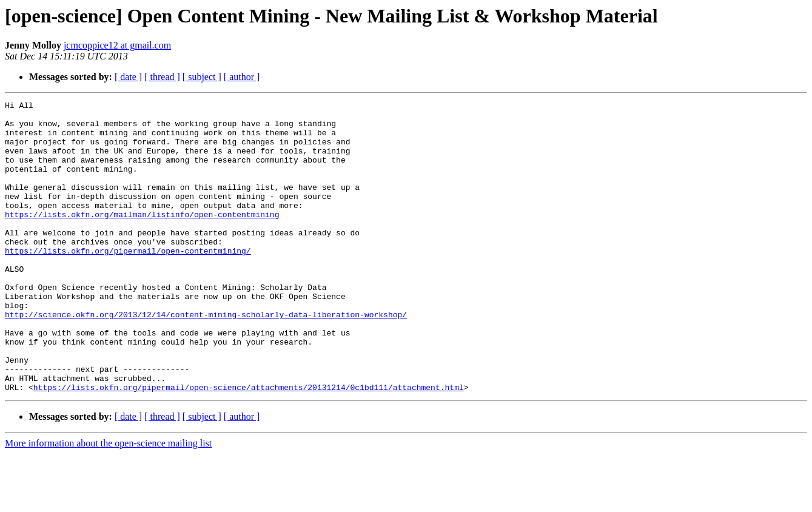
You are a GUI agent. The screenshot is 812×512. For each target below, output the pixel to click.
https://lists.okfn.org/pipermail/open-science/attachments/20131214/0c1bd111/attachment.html (249, 445)
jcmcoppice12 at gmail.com (117, 45)
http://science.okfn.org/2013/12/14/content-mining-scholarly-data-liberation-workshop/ (206, 358)
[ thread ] (162, 77)
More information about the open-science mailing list (108, 501)
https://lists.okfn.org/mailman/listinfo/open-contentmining (142, 238)
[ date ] (128, 77)
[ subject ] (202, 77)
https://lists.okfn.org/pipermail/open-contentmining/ (128, 281)
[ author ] (242, 77)
